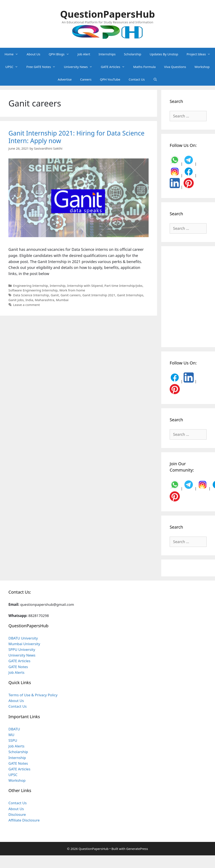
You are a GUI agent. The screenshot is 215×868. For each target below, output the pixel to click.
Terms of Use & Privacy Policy (33, 695)
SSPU (13, 740)
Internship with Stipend (85, 286)
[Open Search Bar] (155, 79)
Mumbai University (24, 644)
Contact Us (137, 79)
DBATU (14, 729)
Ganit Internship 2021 (99, 295)
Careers (86, 79)
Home (14, 54)
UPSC (14, 67)
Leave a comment (26, 305)
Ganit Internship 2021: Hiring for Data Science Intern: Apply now (76, 137)
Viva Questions (175, 67)
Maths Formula (144, 67)
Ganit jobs (16, 300)
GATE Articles (115, 67)
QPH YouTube (110, 79)
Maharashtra (44, 300)
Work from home (72, 290)
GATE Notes (18, 667)
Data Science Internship (31, 295)
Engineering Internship (31, 286)
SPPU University (22, 649)
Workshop (202, 67)
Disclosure (17, 814)
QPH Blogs (61, 54)
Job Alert (84, 54)
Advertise (65, 79)
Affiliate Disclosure (24, 820)
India (29, 300)
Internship (58, 286)
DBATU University (23, 638)
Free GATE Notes (43, 67)
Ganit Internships (130, 295)
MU (11, 735)
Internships (107, 54)
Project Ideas (201, 54)
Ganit (55, 295)
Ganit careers (71, 295)
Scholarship (133, 54)
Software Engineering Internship (33, 290)
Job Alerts (16, 672)
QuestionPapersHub (107, 14)
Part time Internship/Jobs (123, 286)
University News (80, 67)
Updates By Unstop (164, 54)
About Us (33, 54)
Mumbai (62, 300)
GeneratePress (137, 849)
